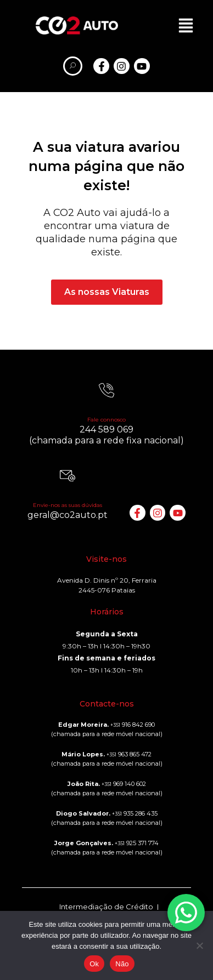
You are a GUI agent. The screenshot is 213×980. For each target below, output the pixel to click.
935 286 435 (135, 813)
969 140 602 (124, 784)
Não (122, 964)
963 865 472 (129, 754)
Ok (94, 964)
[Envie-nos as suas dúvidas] (68, 476)
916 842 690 (133, 725)
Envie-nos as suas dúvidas (68, 505)
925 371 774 (137, 843)
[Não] (199, 945)
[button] (186, 25)
